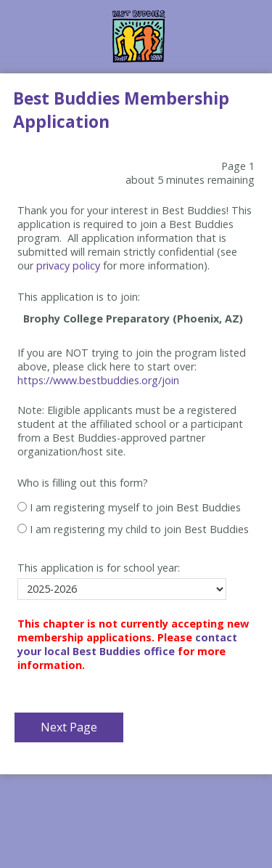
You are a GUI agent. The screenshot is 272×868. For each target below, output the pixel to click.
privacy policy (68, 265)
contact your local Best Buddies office (127, 644)
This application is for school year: (99, 568)
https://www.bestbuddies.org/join (98, 380)
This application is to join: (79, 297)
